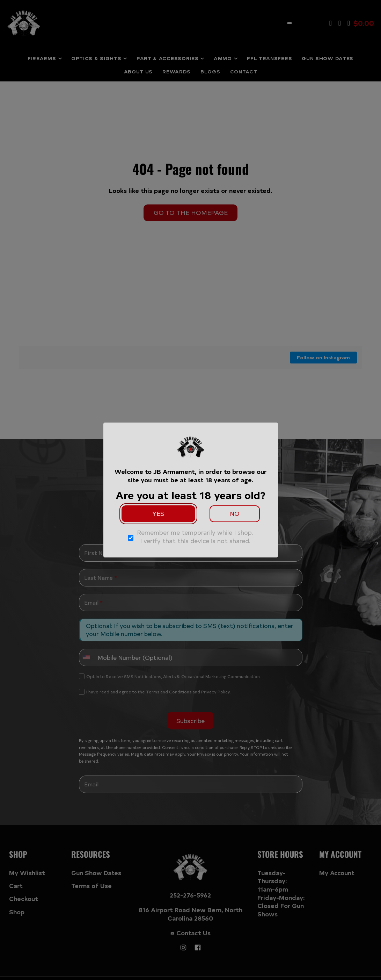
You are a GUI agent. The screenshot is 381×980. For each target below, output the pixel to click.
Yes (158, 513)
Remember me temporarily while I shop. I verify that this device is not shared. (195, 537)
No (235, 513)
